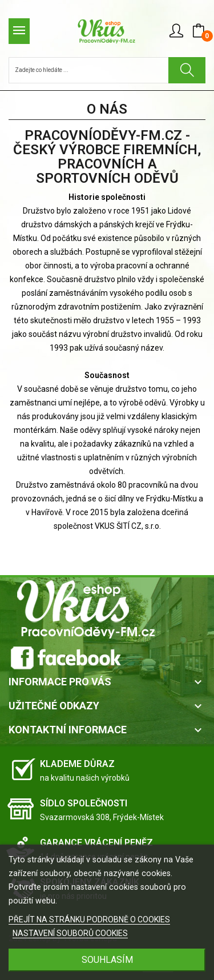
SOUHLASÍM (107, 960)
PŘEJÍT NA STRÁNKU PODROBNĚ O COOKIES (89, 919)
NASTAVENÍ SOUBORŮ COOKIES (70, 933)
